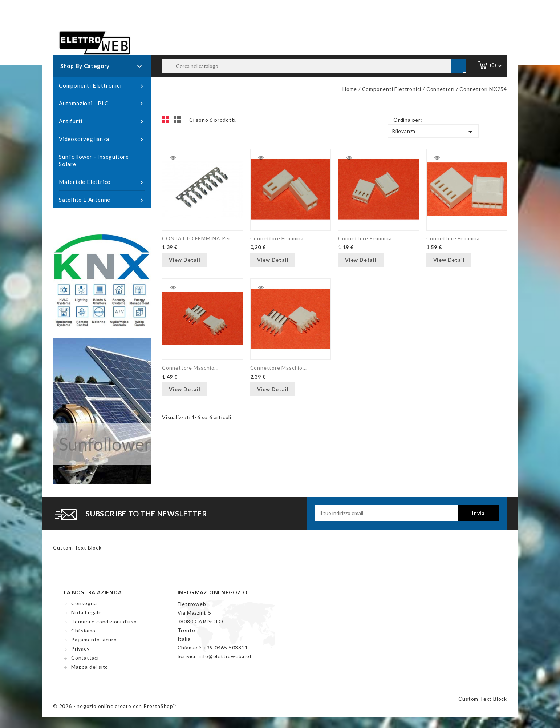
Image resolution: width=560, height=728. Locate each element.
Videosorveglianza (102, 139)
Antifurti (102, 121)
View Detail (185, 260)
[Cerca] (314, 66)
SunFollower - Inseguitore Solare (94, 160)
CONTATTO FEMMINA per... (198, 238)
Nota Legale (86, 612)
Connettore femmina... (279, 238)
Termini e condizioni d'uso (104, 621)
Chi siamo (83, 630)
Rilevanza (433, 132)
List (178, 122)
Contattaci (85, 658)
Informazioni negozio (213, 592)
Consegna (84, 603)
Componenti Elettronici (102, 86)
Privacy (80, 649)
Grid (167, 122)
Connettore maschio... (190, 368)
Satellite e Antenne (102, 200)
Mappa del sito (90, 667)
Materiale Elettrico (102, 182)
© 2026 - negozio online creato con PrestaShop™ (115, 706)
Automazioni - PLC (102, 104)
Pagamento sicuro (94, 639)
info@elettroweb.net (225, 656)
